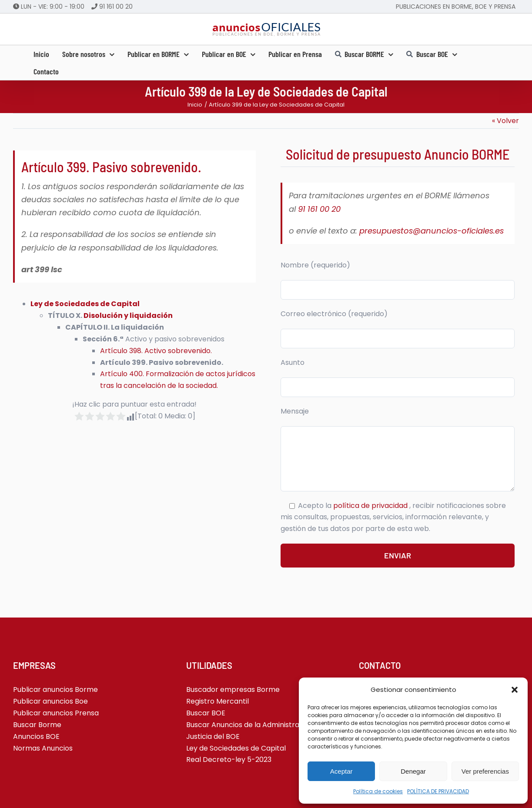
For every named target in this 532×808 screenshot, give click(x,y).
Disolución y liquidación (128, 316)
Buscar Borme (37, 725)
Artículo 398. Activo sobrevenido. (156, 351)
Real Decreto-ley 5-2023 (229, 760)
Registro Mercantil (217, 701)
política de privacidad (371, 506)
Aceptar (341, 771)
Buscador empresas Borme (233, 689)
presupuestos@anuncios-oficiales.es (432, 231)
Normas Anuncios (43, 748)
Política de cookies (378, 791)
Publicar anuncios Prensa (56, 713)
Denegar (413, 771)
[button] (515, 690)
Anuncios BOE (36, 736)
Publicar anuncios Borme (55, 689)
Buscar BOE (206, 713)
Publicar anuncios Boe (50, 701)
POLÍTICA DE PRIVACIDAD (438, 791)
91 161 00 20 (116, 7)
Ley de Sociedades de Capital (85, 304)
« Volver (505, 121)
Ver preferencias (485, 771)
